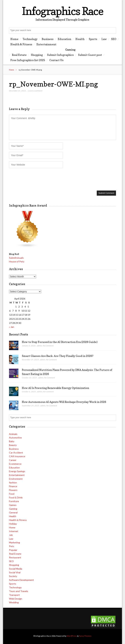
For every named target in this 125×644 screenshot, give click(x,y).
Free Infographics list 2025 (28, 60)
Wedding (14, 602)
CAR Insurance (17, 456)
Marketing (14, 542)
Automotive (15, 438)
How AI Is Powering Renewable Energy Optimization (55, 388)
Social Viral (15, 572)
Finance (13, 486)
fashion (13, 482)
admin (39, 346)
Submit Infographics (60, 55)
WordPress (72, 636)
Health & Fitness (21, 44)
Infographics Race (62, 11)
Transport (14, 595)
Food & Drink (16, 497)
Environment (16, 479)
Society (13, 576)
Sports (93, 39)
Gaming (70, 50)
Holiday (13, 524)
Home (14, 39)
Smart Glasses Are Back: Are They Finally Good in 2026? (58, 356)
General (13, 512)
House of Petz (17, 261)
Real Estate (19, 55)
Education (64, 39)
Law (104, 39)
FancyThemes (85, 636)
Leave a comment (35, 91)
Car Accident (16, 453)
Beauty (13, 445)
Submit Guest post (90, 55)
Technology (30, 39)
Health (80, 39)
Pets (12, 546)
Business (48, 39)
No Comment (48, 346)
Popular (13, 550)
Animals (13, 434)
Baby (12, 441)
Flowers (13, 490)
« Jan (12, 327)
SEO (114, 39)
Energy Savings (17, 471)
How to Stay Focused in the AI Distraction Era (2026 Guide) (60, 342)
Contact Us (56, 60)
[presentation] (35, 179)
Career (13, 460)
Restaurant (15, 557)
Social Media (16, 569)
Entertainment (46, 44)
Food (12, 494)
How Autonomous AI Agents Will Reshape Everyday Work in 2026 (64, 402)
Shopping (37, 55)
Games (13, 505)
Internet (14, 531)
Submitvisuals (16, 258)
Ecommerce (15, 464)
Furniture (14, 501)
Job (11, 535)
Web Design (16, 599)
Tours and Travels (19, 591)
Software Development (21, 580)
